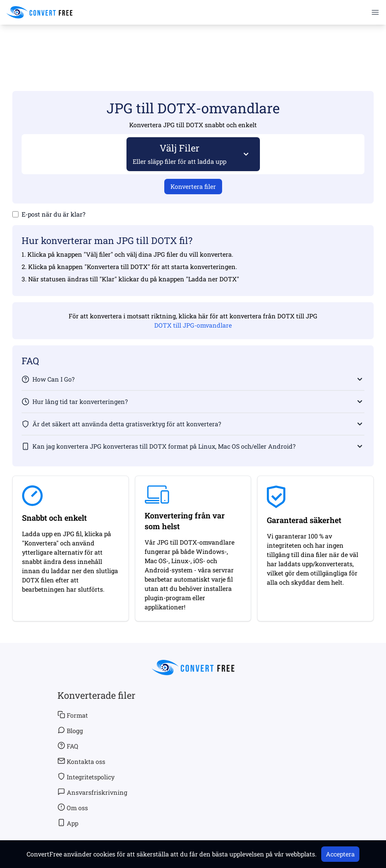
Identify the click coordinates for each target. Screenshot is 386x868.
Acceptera (340, 854)
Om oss (73, 807)
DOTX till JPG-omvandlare (193, 325)
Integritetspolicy (86, 777)
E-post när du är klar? (53, 214)
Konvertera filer (193, 186)
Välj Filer (180, 154)
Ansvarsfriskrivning (92, 792)
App (68, 823)
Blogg (70, 730)
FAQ (68, 746)
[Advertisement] (193, 47)
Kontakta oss (81, 761)
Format (73, 715)
